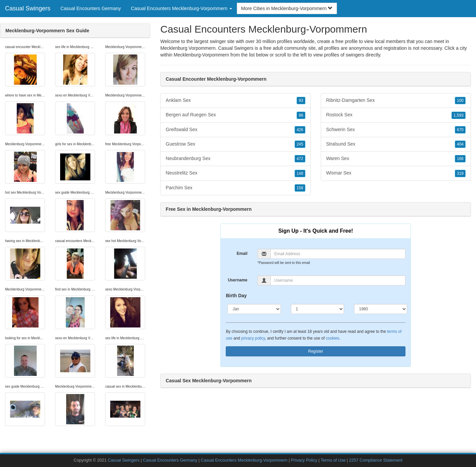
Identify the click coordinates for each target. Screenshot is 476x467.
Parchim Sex (235, 188)
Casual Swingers (28, 8)
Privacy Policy (304, 460)
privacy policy (253, 338)
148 (300, 173)
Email (242, 254)
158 (300, 188)
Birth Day (236, 296)
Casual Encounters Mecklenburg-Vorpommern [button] (182, 8)
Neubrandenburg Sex (235, 159)
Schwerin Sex (396, 130)
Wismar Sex (396, 173)
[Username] (338, 280)
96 (301, 115)
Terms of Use (333, 460)
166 (460, 159)
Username (237, 280)
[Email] (338, 254)
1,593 (459, 115)
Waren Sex (396, 159)
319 (460, 173)
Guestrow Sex (235, 144)
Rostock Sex (396, 115)
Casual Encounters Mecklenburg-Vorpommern (244, 460)
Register (316, 351)
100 (460, 101)
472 (300, 159)
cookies (333, 338)
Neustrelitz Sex (235, 173)
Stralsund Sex (396, 144)
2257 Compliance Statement (376, 460)
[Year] (381, 309)
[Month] (254, 309)
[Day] (317, 309)
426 (300, 130)
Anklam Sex (235, 101)
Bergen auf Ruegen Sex (235, 115)
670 (460, 130)
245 (300, 144)
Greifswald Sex (235, 130)
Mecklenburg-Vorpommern (201, 55)
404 (460, 144)
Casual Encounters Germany (91, 8)
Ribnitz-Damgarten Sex (396, 101)
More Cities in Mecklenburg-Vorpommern (287, 8)
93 (301, 101)
